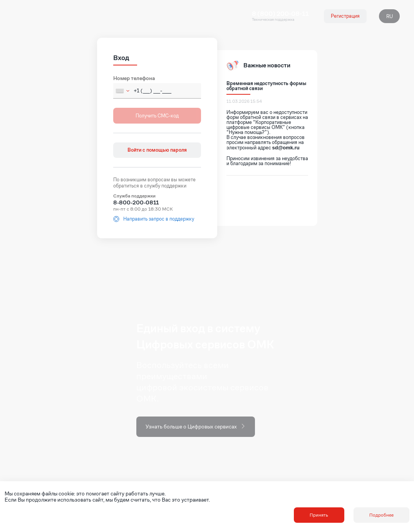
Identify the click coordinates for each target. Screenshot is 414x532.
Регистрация (345, 16)
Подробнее (381, 515)
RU (390, 16)
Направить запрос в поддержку (154, 219)
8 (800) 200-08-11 (280, 14)
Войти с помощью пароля (157, 150)
